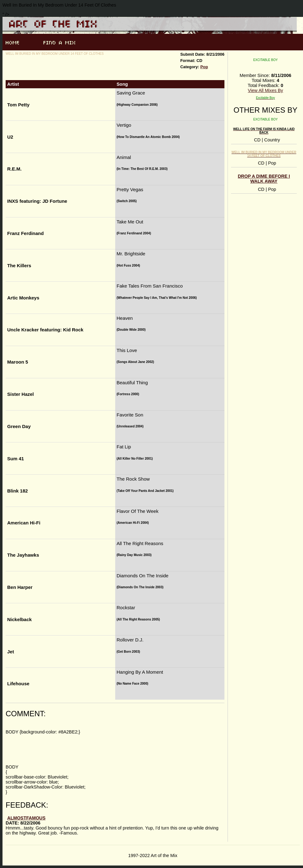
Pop (204, 67)
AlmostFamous (26, 818)
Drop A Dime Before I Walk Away (264, 179)
